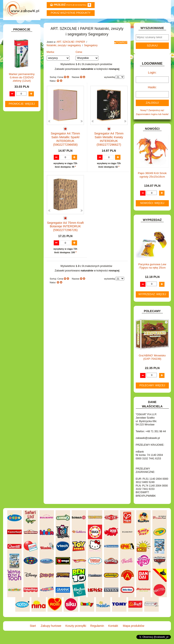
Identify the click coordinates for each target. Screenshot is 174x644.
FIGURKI (15, 216)
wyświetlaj (110, 86)
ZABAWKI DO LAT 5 (21, 321)
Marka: (51, 61)
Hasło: (152, 95)
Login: (152, 82)
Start (17, 23)
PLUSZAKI (16, 293)
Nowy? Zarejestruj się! (152, 117)
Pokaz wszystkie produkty (71, 13)
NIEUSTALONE (19, 339)
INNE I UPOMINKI (20, 229)
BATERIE (15, 175)
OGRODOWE (18, 289)
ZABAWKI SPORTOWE (23, 330)
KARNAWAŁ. (17, 246)
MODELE (15, 275)
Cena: (79, 61)
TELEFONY (17, 317)
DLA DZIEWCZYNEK (22, 183)
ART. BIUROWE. (19, 53)
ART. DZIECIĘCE (20, 65)
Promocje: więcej (22, 453)
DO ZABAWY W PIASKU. (24, 200)
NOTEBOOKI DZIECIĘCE (24, 284)
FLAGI (14, 221)
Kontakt (129, 23)
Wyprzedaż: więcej (152, 301)
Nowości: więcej (152, 210)
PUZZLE (15, 297)
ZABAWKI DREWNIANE (23, 325)
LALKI (14, 271)
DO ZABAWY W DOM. (23, 195)
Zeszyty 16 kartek (28, 117)
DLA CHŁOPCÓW (20, 179)
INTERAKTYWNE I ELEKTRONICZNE (18, 240)
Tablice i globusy (23, 101)
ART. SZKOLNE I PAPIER (24, 70)
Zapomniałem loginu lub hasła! (152, 121)
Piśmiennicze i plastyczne (20, 95)
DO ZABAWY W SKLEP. (23, 204)
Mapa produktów (157, 23)
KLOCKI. (15, 250)
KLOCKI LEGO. (19, 255)
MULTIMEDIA (18, 280)
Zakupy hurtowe (45, 23)
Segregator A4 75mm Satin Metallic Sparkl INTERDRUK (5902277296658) (65, 144)
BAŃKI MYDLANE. (20, 170)
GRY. (13, 225)
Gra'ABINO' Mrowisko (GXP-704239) (152, 364)
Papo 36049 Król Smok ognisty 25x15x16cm (152, 182)
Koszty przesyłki (73, 23)
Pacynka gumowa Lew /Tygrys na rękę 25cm (152, 273)
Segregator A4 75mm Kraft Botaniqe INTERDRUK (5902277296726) (65, 228)
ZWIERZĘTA (17, 334)
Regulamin (101, 23)
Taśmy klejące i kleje (26, 105)
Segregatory (25, 156)
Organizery (24, 152)
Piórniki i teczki (22, 89)
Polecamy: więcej (152, 392)
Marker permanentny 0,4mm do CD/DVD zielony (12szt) (22, 426)
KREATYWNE (18, 259)
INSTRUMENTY (19, 234)
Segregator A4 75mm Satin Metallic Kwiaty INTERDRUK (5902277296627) (109, 144)
